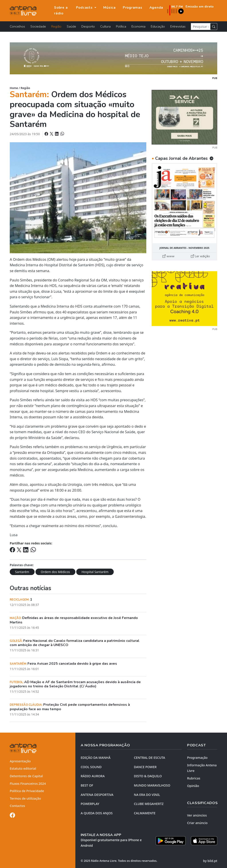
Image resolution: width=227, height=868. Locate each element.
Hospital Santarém (95, 572)
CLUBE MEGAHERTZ (149, 804)
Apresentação (20, 761)
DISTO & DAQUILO (148, 776)
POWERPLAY (90, 804)
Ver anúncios (197, 815)
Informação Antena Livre (202, 768)
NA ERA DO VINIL (147, 795)
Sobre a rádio (61, 10)
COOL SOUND (91, 767)
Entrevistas (178, 26)
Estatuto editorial (23, 768)
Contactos (17, 806)
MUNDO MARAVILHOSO (152, 785)
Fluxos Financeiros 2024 (28, 784)
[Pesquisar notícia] (201, 27)
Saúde (71, 26)
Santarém (22, 572)
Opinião (193, 786)
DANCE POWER (145, 767)
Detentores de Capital (26, 776)
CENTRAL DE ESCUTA (150, 758)
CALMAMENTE (145, 813)
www (168, 256)
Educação (158, 26)
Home (14, 88)
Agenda (156, 8)
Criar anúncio (197, 823)
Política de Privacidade (27, 791)
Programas (133, 8)
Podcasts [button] (85, 8)
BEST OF (87, 785)
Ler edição (200, 256)
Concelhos (17, 26)
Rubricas (194, 778)
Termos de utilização (25, 798)
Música (110, 8)
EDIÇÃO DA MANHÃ (96, 758)
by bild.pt (210, 861)
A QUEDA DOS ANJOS (97, 813)
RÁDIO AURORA (93, 776)
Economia (138, 26)
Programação (197, 758)
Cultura (105, 26)
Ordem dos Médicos (55, 572)
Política (121, 26)
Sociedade (38, 26)
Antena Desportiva (97, 795)
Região (56, 26)
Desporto (88, 26)
